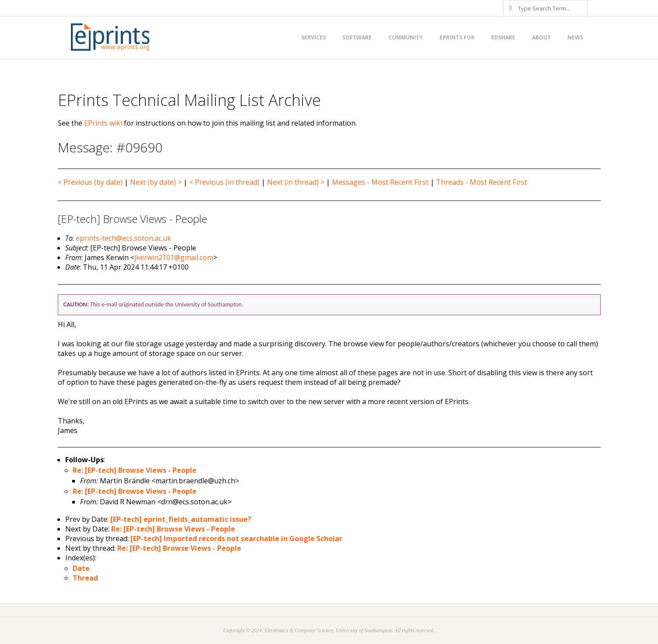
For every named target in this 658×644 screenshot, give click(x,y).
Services (313, 37)
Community (406, 37)
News (575, 37)
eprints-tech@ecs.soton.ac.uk (123, 238)
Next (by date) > (156, 182)
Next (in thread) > (296, 182)
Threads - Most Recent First (482, 182)
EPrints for (457, 37)
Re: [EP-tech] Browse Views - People (135, 470)
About (541, 37)
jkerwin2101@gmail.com (174, 257)
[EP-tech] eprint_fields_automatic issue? (181, 519)
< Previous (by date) (90, 182)
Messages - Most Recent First (380, 182)
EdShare (503, 37)
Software (357, 37)
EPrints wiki (103, 123)
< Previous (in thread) (224, 182)
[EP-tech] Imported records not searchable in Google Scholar (236, 538)
